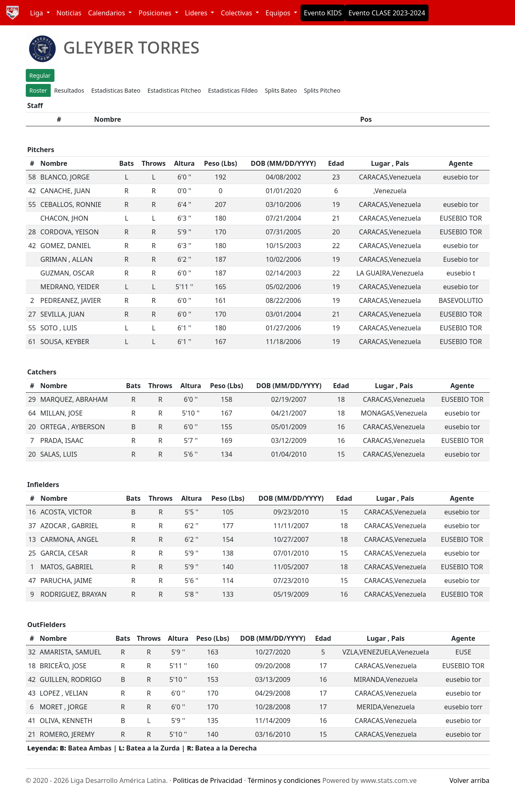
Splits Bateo (281, 90)
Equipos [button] (279, 13)
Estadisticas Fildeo (233, 90)
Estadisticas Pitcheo (174, 90)
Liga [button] (37, 13)
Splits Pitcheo (322, 90)
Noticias (69, 13)
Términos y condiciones (284, 780)
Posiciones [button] (156, 13)
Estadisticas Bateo (116, 90)
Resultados (69, 90)
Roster (38, 90)
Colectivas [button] (237, 13)
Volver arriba (469, 780)
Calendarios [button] (107, 13)
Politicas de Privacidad (208, 780)
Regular (40, 75)
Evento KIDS (323, 13)
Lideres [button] (197, 13)
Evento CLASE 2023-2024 (387, 13)
